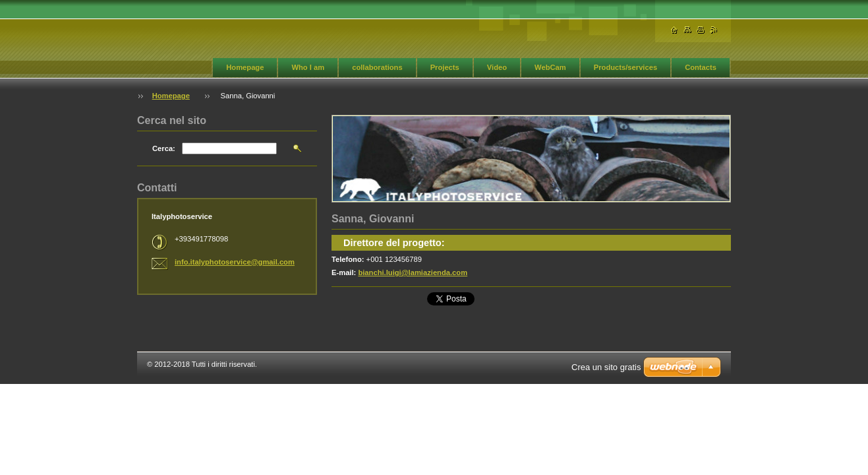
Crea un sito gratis (606, 367)
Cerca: (164, 148)
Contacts (701, 67)
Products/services (625, 67)
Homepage (245, 67)
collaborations (377, 67)
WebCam (550, 67)
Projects (445, 67)
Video (497, 67)
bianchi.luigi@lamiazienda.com (413, 272)
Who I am (308, 67)
